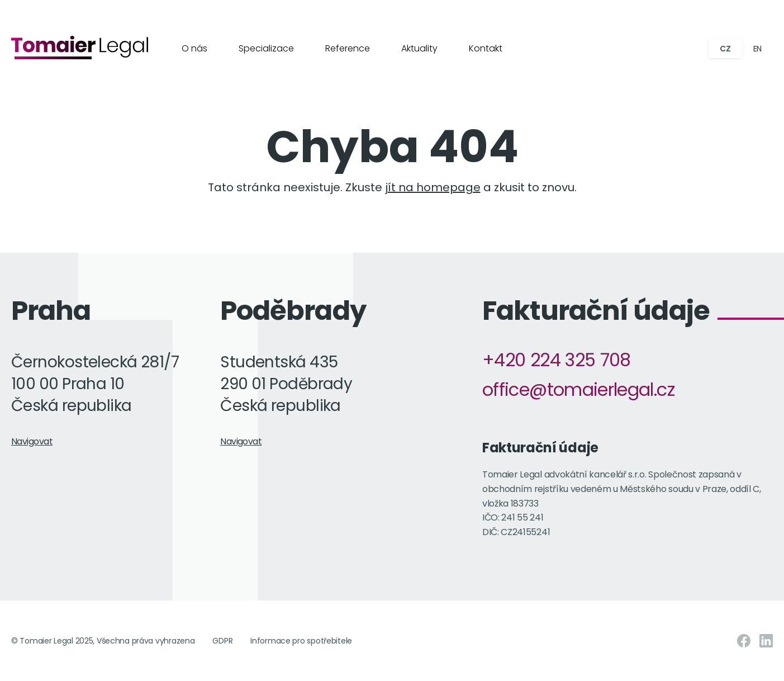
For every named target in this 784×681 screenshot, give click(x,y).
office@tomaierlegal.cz (578, 389)
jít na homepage (433, 187)
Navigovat (32, 441)
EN (757, 49)
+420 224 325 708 (557, 360)
